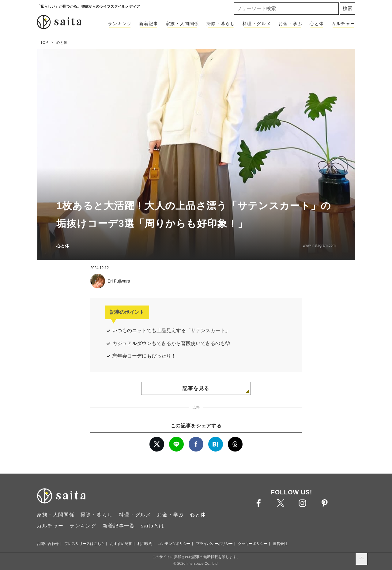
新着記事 (149, 24)
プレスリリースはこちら (85, 544)
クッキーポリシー (253, 544)
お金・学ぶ (290, 24)
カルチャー (343, 24)
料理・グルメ (257, 24)
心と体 (317, 24)
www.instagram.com (319, 246)
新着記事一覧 (119, 526)
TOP (44, 43)
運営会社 (280, 544)
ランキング (120, 24)
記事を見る (196, 388)
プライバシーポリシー (214, 544)
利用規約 (145, 544)
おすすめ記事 (121, 544)
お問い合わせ (48, 544)
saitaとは (153, 526)
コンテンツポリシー (174, 544)
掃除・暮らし (221, 24)
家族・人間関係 (182, 24)
